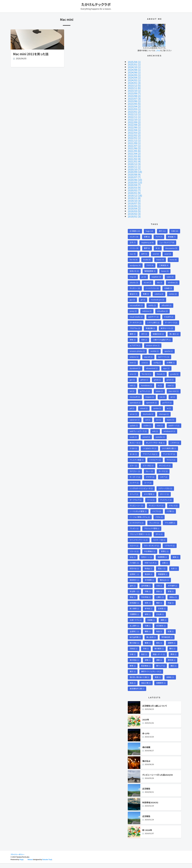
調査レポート (159, 659)
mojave (150, 393)
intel (171, 381)
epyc (167, 364)
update (134, 422)
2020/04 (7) (134, 180)
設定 (145, 659)
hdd (133, 381)
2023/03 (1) (134, 107)
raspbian (157, 271)
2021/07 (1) (134, 142)
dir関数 (171, 358)
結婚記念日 (159, 329)
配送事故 (146, 671)
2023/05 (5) (134, 102)
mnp (133, 271)
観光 (173, 653)
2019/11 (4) (134, 192)
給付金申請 (135, 642)
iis (160, 381)
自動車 (172, 647)
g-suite (175, 369)
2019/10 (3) (134, 195)
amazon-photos (137, 346)
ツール (151, 503)
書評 (147, 242)
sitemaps (164, 410)
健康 (176, 560)
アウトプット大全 (137, 456)
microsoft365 (136, 300)
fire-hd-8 (147, 369)
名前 (175, 572)
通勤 (160, 665)
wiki (172, 427)
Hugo (22, 864)
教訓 (160, 607)
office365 (167, 300)
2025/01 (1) (134, 64)
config (158, 358)
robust (144, 404)
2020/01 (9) (134, 187)
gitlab (158, 375)
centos (173, 288)
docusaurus (172, 242)
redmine (147, 306)
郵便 (133, 671)
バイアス (157, 514)
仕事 (175, 225)
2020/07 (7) (134, 172)
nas (163, 393)
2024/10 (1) (134, 67)
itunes (165, 265)
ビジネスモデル (137, 526)
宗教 (148, 595)
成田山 (174, 601)
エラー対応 (148, 468)
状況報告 (161, 630)
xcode (151, 433)
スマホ (150, 259)
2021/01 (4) (134, 157)
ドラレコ (174, 508)
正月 (133, 236)
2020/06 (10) (135, 175)
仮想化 (165, 555)
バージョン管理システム (140, 520)
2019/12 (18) (135, 190)
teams (171, 416)
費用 (174, 659)
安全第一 (135, 595)
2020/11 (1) (134, 162)
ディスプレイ (166, 503)
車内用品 (135, 665)
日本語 (162, 613)
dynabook (135, 364)
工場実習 (164, 259)
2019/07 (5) (134, 197)
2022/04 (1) (134, 127)
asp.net (149, 352)
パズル (159, 520)
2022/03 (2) (134, 130)
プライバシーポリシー (18, 859)
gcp (132, 294)
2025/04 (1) (134, 62)
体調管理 (163, 560)
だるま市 (169, 312)
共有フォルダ (151, 566)
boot (133, 358)
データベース (172, 317)
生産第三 (135, 636)
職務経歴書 (150, 265)
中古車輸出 (150, 555)
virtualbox (163, 306)
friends (161, 369)
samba (158, 404)
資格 (133, 335)
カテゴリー (135, 474)
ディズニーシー (137, 508)
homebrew (147, 381)
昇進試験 (151, 323)
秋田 (160, 636)
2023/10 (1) (134, 89)
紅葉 (171, 636)
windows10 (136, 433)
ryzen (171, 271)
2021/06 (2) (134, 145)
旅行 (163, 225)
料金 (171, 607)
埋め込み (165, 584)
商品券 (149, 578)
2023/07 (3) (134, 97)
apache (169, 346)
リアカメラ (170, 549)
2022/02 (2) (134, 132)
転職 (146, 288)
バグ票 (171, 514)
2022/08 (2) (134, 122)
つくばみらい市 (137, 451)
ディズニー (135, 283)
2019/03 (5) (134, 205)
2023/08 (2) (134, 94)
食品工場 (146, 688)
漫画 (164, 624)
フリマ (159, 231)
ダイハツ (165, 497)
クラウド (150, 479)
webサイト (154, 312)
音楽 (145, 335)
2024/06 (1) (134, 72)
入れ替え (134, 566)
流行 (145, 329)
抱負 (148, 607)
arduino (134, 352)
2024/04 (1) (134, 77)
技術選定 (135, 607)
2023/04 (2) (134, 104)
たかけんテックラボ (96, 4)
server (134, 410)
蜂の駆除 (160, 653)
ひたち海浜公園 (156, 451)
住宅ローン (147, 560)
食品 (133, 688)
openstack (135, 398)
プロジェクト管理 (152, 532)
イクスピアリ (155, 462)
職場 (148, 647)
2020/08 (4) (134, 170)
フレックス (154, 526)
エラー (133, 468)
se (169, 404)
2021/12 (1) (134, 137)
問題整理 (163, 578)
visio (160, 422)
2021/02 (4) (134, 155)
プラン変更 (170, 526)
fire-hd (134, 254)
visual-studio (136, 312)
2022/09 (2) (134, 120)
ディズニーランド (157, 508)
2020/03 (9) (134, 182)
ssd (148, 416)
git (143, 294)
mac (133, 248)
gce (132, 375)
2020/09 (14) (135, 167)
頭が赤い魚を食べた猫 (140, 682)
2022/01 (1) (134, 135)
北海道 (169, 283)
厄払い (162, 572)
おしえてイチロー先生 (139, 445)
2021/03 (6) (134, 152)
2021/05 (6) (134, 147)
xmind (164, 433)
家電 (171, 595)
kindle (147, 254)
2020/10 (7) (134, 165)
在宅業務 (150, 584)
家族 (160, 595)
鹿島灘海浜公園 (137, 694)
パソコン (134, 242)
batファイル (164, 352)
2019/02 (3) (134, 207)
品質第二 (135, 578)
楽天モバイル (167, 323)
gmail (171, 375)
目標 (147, 231)
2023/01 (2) (134, 110)
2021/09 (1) (134, 140)
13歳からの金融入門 (162, 335)
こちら (158, 50)
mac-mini (174, 387)
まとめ (173, 451)
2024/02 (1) (134, 79)
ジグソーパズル (166, 491)
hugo (150, 225)
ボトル (159, 537)
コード (148, 485)
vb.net (148, 277)
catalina (159, 288)
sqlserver (135, 416)
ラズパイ (134, 549)
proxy (133, 306)
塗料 (133, 589)
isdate (160, 387)
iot (132, 387)
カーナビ (164, 474)
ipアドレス (145, 387)
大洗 (160, 589)
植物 (148, 618)
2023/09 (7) (134, 92)
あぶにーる (150, 439)
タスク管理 (149, 497)
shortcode (148, 410)
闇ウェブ (161, 671)
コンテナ (134, 485)
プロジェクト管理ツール (140, 537)
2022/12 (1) (134, 112)
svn (159, 416)
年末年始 (146, 601)
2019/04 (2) (134, 202)
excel (168, 248)
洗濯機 (151, 624)
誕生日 (134, 288)
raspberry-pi (148, 236)
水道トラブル (136, 624)
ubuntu (134, 277)
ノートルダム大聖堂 (138, 514)
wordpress (135, 259)
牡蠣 (148, 630)
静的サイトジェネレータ (152, 676)
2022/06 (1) (134, 125)
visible (148, 422)
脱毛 (160, 647)
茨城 (146, 653)
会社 (133, 560)
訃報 (133, 659)
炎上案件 (135, 630)
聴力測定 (135, 647)
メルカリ (134, 231)
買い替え (175, 329)
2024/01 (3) (134, 82)
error (133, 369)
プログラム (135, 323)
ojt (173, 393)
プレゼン (134, 532)
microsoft (135, 393)
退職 (148, 665)
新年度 (149, 613)
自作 (145, 248)
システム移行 (154, 317)
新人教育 (135, 613)
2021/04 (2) (134, 150)
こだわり (159, 445)
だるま (173, 445)
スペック (134, 497)
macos (161, 254)
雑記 (174, 671)
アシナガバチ (157, 456)
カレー (150, 474)
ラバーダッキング (152, 549)
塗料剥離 (146, 589)
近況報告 (135, 225)
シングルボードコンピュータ (141, 491)
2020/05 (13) (135, 177)
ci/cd (145, 358)
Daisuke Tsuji (47, 864)
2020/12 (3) (134, 160)
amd (156, 248)
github (145, 375)
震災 (133, 676)
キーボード (135, 479)
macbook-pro (158, 294)
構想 (133, 329)
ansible (155, 346)
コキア (164, 479)
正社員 (160, 618)
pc (144, 271)
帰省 (133, 601)
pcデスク (167, 398)
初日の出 (134, 572)
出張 (166, 566)
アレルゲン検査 (137, 462)
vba (160, 277)
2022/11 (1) (134, 115)
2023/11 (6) (134, 87)
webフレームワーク (155, 427)
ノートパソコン (152, 283)
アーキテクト (136, 317)
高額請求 (161, 688)
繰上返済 (151, 642)
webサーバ (135, 427)
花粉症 (134, 653)
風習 (158, 682)
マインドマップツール (139, 543)
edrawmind (152, 364)
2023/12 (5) (134, 84)
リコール (134, 555)
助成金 (149, 572)
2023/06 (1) (134, 99)
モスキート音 (160, 543)
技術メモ (134, 265)
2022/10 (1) (134, 117)
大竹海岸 (173, 589)
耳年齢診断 (167, 642)
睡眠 (148, 636)
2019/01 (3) (134, 210)
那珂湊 (172, 665)
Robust (30, 864)
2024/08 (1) (134, 69)
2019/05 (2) (134, 200)
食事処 (171, 682)
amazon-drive (153, 340)
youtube (134, 439)
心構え (160, 601)
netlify (152, 300)
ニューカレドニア (167, 236)
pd (132, 404)
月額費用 (135, 618)
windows (173, 277)
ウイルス (171, 462)
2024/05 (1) (134, 74)
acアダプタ (135, 340)
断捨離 (172, 231)
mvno (174, 254)
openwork (152, 398)
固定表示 (135, 584)
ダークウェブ (136, 503)
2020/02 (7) (134, 185)
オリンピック (165, 468)
